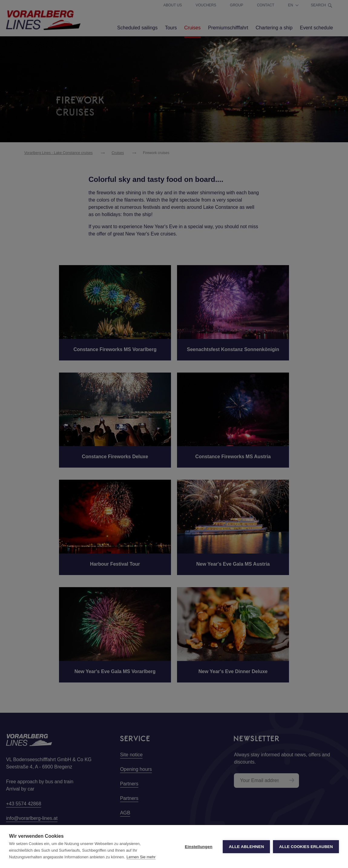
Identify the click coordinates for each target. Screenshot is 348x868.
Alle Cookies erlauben (306, 847)
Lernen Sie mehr (141, 857)
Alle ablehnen (246, 847)
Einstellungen (199, 847)
